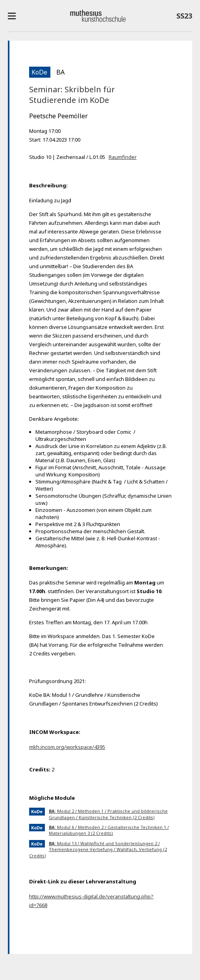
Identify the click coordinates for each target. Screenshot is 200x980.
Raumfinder (123, 157)
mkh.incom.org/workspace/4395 (67, 747)
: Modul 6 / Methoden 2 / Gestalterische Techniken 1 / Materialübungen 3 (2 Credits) (109, 830)
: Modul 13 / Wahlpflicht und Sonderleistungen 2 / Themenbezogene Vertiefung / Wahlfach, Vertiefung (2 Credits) (98, 849)
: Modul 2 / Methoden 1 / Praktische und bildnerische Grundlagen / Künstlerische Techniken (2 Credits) (108, 814)
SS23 (184, 17)
